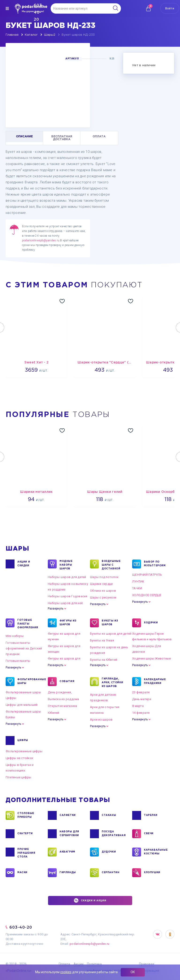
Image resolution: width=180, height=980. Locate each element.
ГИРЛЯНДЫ (68, 873)
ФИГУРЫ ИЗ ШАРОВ (68, 623)
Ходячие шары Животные (152, 658)
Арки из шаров (101, 720)
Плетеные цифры (19, 777)
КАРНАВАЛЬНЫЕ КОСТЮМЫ (156, 852)
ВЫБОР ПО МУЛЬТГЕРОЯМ (155, 564)
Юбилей (54, 713)
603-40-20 (21, 927)
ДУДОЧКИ (109, 852)
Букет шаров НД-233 (78, 35)
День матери (142, 699)
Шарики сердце (101, 584)
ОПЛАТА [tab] (99, 137)
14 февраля (141, 713)
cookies (66, 972)
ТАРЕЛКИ (151, 815)
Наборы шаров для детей (67, 577)
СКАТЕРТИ (25, 834)
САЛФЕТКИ (68, 815)
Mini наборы (15, 636)
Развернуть (56, 609)
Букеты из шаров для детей (111, 634)
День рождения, (60, 692)
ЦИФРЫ (23, 741)
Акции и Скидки (24, 564)
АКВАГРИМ (67, 852)
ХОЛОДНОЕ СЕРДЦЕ (147, 595)
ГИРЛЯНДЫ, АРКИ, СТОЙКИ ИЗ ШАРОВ (112, 682)
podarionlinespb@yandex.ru (41, 240)
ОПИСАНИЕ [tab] (24, 137)
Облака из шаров (103, 591)
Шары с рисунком (103, 597)
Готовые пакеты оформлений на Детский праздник (24, 648)
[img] (7, 8)
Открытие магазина (62, 706)
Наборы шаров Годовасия (68, 596)
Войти (170, 8)
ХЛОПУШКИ (152, 873)
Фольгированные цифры (24, 751)
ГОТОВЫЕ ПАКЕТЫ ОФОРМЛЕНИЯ (28, 624)
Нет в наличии (144, 65)
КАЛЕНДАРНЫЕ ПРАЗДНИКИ (155, 682)
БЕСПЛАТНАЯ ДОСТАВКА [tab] (62, 138)
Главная (12, 35)
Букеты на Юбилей (104, 660)
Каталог (31, 35)
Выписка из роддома (64, 699)
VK (157, 934)
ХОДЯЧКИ (151, 623)
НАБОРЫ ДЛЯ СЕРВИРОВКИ (69, 834)
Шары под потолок (104, 577)
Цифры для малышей (22, 705)
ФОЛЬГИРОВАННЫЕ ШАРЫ (29, 682)
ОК (133, 972)
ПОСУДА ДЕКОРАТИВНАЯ (113, 834)
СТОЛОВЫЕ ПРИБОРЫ (26, 815)
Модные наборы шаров (66, 565)
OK (170, 934)
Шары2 (50, 35)
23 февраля (141, 692)
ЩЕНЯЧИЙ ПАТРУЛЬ (147, 575)
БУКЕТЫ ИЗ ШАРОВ (110, 623)
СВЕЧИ (149, 834)
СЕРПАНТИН (111, 873)
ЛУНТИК (138, 581)
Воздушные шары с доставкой (111, 565)
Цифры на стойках (19, 758)
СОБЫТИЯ (67, 682)
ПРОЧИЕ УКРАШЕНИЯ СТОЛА (26, 853)
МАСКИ (22, 873)
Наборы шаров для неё (65, 603)
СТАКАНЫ (109, 815)
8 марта (138, 706)
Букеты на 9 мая (102, 640)
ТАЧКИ (137, 588)
